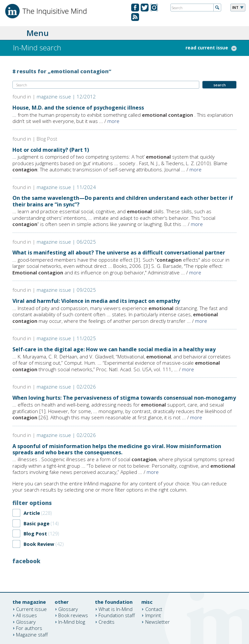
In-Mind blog (72, 621)
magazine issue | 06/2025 (66, 242)
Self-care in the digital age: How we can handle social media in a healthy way (114, 349)
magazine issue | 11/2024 (66, 187)
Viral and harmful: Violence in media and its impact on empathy (96, 301)
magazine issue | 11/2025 (66, 338)
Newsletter (158, 621)
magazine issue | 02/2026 (66, 387)
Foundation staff (117, 615)
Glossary (26, 621)
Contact (154, 609)
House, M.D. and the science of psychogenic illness (78, 108)
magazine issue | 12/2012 (66, 96)
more (113, 121)
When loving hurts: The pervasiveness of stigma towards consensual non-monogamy (124, 398)
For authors (29, 628)
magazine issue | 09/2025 (66, 290)
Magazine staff (32, 634)
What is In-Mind (116, 609)
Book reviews (73, 615)
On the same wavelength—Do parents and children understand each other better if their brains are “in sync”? (123, 201)
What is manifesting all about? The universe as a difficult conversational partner (119, 252)
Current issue (31, 609)
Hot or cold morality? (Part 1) (51, 150)
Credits (107, 621)
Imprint (153, 615)
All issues (27, 615)
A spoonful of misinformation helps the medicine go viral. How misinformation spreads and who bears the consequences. (117, 449)
